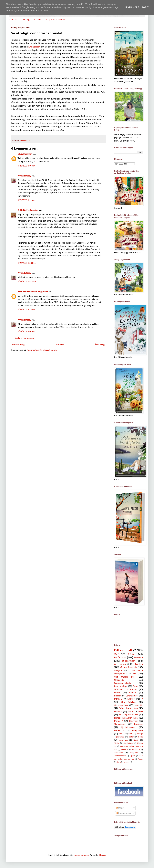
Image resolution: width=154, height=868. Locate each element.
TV (142, 699)
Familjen (139, 664)
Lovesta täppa (121, 686)
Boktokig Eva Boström (28, 210)
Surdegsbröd (137, 731)
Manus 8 (136, 750)
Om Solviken (128, 702)
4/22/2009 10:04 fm (27, 263)
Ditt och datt (123, 650)
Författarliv (120, 658)
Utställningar (128, 743)
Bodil (136, 740)
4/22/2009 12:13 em (27, 282)
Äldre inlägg (100, 345)
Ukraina (127, 762)
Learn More (132, 7)
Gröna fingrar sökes (128, 708)
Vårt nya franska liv (128, 667)
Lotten (117, 693)
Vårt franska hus (124, 677)
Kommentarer (123, 813)
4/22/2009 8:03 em (26, 332)
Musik (130, 712)
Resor (136, 686)
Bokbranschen (120, 756)
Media (117, 743)
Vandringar (123, 740)
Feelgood (134, 753)
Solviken (138, 658)
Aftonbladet (34, 47)
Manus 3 (118, 699)
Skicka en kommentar (25, 338)
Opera (133, 756)
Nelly (141, 712)
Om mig (26, 20)
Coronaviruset (132, 696)
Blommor (133, 721)
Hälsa (141, 737)
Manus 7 (118, 721)
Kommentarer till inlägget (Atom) (42, 350)
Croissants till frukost (125, 690)
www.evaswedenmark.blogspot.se (33, 292)
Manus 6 (125, 750)
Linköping (138, 724)
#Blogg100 (119, 680)
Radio (121, 734)
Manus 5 (118, 712)
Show (119, 762)
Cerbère (133, 693)
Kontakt (38, 20)
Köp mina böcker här (56, 20)
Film (135, 674)
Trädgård (118, 671)
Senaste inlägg (19, 345)
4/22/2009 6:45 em (26, 310)
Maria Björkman (25, 154)
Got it (145, 7)
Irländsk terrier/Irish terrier (126, 718)
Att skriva (120, 664)
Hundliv (117, 696)
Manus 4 (131, 699)
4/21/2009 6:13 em (26, 200)
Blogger (103, 855)
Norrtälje (139, 705)
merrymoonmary (82, 855)
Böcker (132, 654)
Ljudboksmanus (128, 727)
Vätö (117, 654)
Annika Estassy (24, 176)
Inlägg (120, 808)
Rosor (140, 759)
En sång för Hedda (128, 715)
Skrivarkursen (120, 724)
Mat (130, 734)
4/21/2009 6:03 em (26, 166)
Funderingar (25, 140)
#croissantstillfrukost (124, 683)
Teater (131, 737)
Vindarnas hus (121, 705)
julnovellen (118, 753)
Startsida (13, 20)
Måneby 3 (119, 731)
